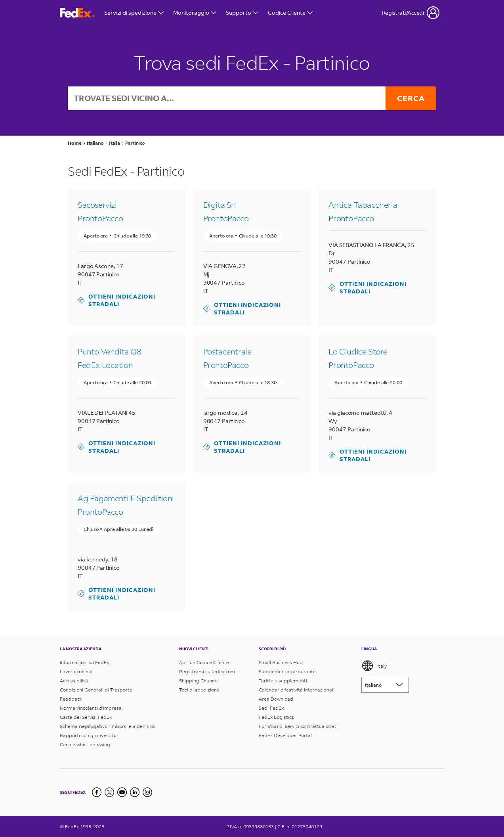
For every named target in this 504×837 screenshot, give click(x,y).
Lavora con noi (76, 671)
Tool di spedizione (199, 690)
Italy (374, 666)
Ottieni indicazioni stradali (116, 301)
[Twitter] (109, 792)
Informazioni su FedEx (84, 662)
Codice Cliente (290, 12)
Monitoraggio (195, 12)
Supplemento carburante (287, 671)
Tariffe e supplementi (283, 681)
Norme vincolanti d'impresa (91, 708)
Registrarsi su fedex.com (207, 671)
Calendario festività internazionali (297, 690)
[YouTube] (122, 792)
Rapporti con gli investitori (90, 735)
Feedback (71, 699)
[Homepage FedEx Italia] (77, 13)
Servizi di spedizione (134, 12)
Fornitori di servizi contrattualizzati (298, 726)
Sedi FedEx (271, 708)
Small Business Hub (281, 662)
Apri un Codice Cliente (204, 662)
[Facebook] (97, 792)
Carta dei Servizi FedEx (86, 717)
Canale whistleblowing (85, 744)
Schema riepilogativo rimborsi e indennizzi (108, 726)
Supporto (242, 12)
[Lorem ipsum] (385, 685)
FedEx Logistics (276, 717)
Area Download (276, 699)
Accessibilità (74, 681)
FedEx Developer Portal (285, 735)
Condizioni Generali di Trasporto (96, 690)
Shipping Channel (199, 681)
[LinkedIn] (135, 792)
